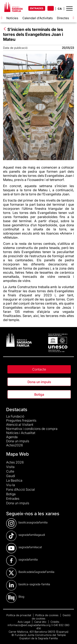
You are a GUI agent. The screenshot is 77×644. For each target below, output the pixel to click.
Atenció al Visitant (20, 425)
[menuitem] (35, 462)
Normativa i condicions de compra (32, 429)
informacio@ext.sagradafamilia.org (29, 625)
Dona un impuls (39, 382)
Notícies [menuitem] (12, 18)
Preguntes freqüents (21, 420)
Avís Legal (24, 622)
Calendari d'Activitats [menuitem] (38, 18)
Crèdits (55, 622)
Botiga (39, 394)
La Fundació (15, 416)
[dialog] (69, 636)
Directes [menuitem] (63, 18)
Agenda (12, 437)
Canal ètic (41, 622)
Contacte (39, 369)
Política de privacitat (19, 615)
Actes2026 (15, 445)
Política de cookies (47, 615)
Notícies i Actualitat (21, 433)
